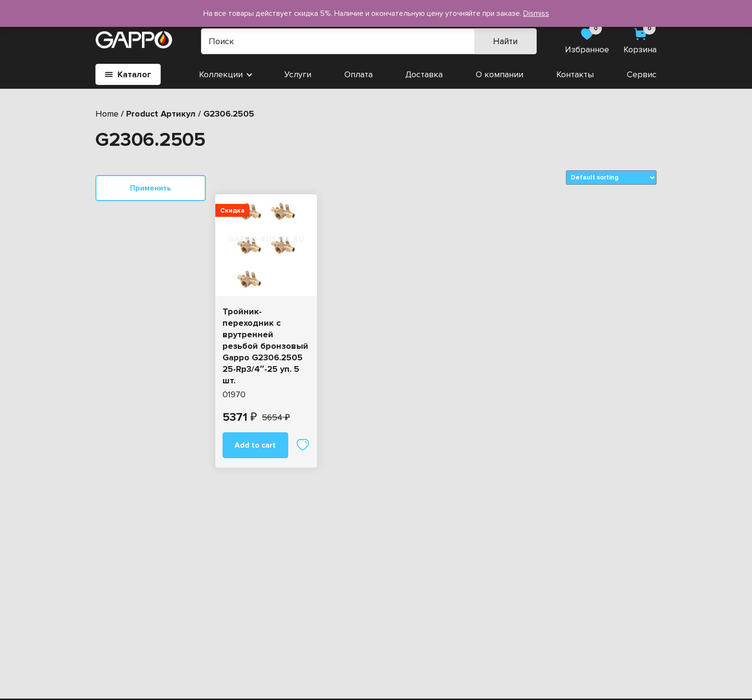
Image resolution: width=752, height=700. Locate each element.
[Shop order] (611, 178)
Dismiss (536, 13)
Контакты (575, 74)
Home (107, 114)
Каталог (128, 74)
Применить (151, 188)
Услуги (298, 74)
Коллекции (221, 74)
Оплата (358, 74)
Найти (505, 41)
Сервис (642, 74)
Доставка (424, 74)
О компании (499, 74)
